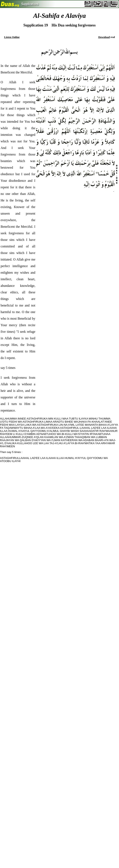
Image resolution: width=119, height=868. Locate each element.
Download (104, 37)
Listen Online (12, 37)
